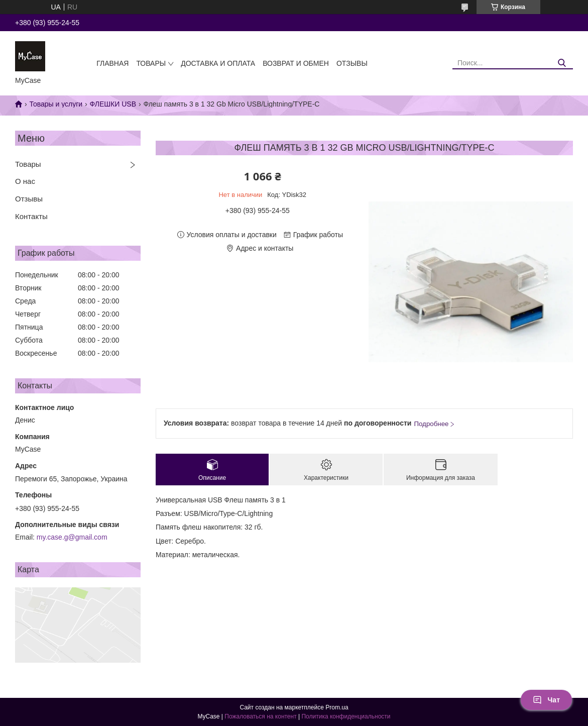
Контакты (31, 216)
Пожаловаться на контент (260, 716)
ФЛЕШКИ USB (113, 104)
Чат (546, 700)
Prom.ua (337, 707)
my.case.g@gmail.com (72, 537)
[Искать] (562, 63)
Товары (151, 63)
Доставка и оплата (218, 63)
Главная (112, 63)
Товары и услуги (56, 104)
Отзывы (352, 63)
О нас (25, 181)
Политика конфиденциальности (346, 716)
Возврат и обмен (296, 63)
